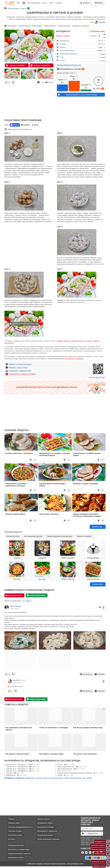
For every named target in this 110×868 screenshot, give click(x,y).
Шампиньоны (65, 41)
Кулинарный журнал (45, 835)
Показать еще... (98, 527)
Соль (62, 57)
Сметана (63, 44)
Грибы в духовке (68, 550)
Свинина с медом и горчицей (86, 484)
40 (9, 674)
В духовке (42, 550)
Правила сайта (14, 823)
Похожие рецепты (24, 26)
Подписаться (90, 833)
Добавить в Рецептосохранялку (20, 364)
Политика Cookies (15, 831)
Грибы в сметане (68, 571)
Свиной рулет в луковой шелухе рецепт (87, 454)
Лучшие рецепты (44, 818)
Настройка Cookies (15, 835)
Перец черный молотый (68, 54)
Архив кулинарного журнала (48, 839)
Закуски (17, 550)
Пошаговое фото (50, 25)
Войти (99, 3)
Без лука (42, 571)
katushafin (100, 22)
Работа (51, 3)
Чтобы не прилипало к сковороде (54, 727)
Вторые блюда (93, 550)
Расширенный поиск (16, 845)
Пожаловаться (11, 26)
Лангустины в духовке (49, 514)
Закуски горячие (93, 571)
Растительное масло (67, 51)
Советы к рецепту (64, 26)
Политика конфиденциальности (20, 827)
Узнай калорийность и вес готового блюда (78, 95)
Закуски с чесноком (84, 536)
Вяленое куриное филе (15, 514)
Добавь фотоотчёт (14, 595)
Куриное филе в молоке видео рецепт (52, 485)
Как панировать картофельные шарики (19, 728)
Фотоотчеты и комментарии (19, 849)
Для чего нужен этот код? (97, 377)
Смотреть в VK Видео (40, 65)
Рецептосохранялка (33, 3)
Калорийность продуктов (81, 26)
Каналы (45, 3)
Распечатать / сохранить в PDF (20, 371)
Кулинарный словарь (46, 827)
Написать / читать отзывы (18, 367)
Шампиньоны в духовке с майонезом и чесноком (16, 485)
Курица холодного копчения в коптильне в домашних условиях (87, 515)
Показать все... (98, 584)
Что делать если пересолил (85, 753)
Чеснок (62, 47)
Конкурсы (59, 3)
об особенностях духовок (74, 359)
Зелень (62, 60)
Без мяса (17, 571)
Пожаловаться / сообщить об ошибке (22, 374)
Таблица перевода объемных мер (69, 65)
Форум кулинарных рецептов (19, 853)
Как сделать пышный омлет (17, 753)
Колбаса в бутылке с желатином (19, 453)
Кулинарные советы (45, 823)
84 (9, 82)
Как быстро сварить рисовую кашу (88, 727)
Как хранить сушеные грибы (51, 753)
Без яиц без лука (13, 536)
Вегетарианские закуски (33, 536)
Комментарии (37, 25)
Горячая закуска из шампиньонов (59, 536)
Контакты (12, 839)
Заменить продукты (63, 36)
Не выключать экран (97, 31)
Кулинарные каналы (16, 857)
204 (43, 82)
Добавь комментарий (36, 595)
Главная (11, 818)
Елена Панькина (15, 606)
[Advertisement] (29, 100)
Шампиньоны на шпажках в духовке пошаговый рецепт (55, 454)
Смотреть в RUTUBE (15, 65)
